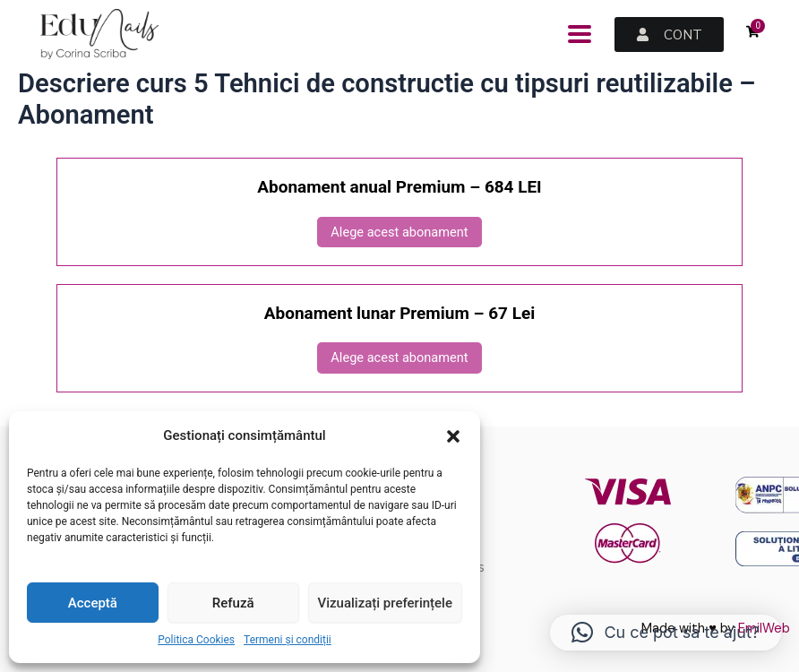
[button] (453, 436)
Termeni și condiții (288, 640)
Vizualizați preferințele (385, 603)
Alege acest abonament (399, 232)
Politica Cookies (196, 640)
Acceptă (93, 603)
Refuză (233, 603)
